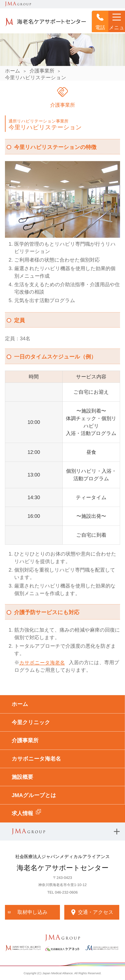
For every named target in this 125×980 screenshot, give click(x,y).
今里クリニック (31, 722)
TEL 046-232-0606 (62, 892)
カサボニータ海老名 (42, 663)
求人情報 (22, 813)
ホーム (13, 71)
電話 (100, 22)
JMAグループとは (34, 795)
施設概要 (22, 777)
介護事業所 (42, 71)
